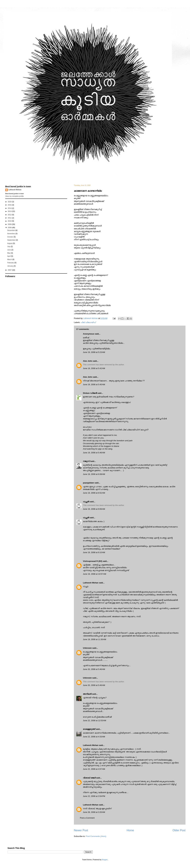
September (12, 240)
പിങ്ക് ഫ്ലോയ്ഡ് (88, 322)
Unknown (87, 648)
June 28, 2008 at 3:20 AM (94, 812)
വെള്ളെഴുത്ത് (89, 729)
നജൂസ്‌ (86, 461)
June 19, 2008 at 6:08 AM (94, 474)
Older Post (179, 830)
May (9, 253)
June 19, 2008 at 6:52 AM (94, 493)
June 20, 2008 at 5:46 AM (94, 669)
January (10, 266)
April (9, 256)
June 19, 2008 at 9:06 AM (94, 509)
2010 (10, 221)
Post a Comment (87, 818)
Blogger (105, 860)
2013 (10, 211)
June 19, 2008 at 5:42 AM (94, 368)
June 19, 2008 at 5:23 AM (94, 352)
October (10, 237)
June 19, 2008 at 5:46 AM (94, 453)
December (11, 230)
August (10, 243)
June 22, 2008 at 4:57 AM (94, 769)
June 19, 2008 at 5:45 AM (94, 384)
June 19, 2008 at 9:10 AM (94, 552)
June (9, 250)
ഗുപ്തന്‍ (86, 502)
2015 (10, 205)
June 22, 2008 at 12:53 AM (95, 720)
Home (130, 830)
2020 (10, 202)
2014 (10, 208)
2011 (10, 218)
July (9, 246)
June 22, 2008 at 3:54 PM (94, 796)
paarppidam (89, 483)
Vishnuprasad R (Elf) (93, 561)
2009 (10, 224)
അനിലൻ (87, 694)
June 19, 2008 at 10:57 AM (95, 574)
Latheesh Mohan (91, 583)
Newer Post (81, 830)
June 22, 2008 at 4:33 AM (94, 737)
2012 (10, 215)
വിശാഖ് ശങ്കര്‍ (89, 778)
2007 (10, 270)
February (11, 263)
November (11, 234)
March (10, 259)
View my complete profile (14, 196)
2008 (10, 227)
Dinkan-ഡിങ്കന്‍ (90, 393)
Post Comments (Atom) (96, 836)
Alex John (88, 361)
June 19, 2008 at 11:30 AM (95, 639)
